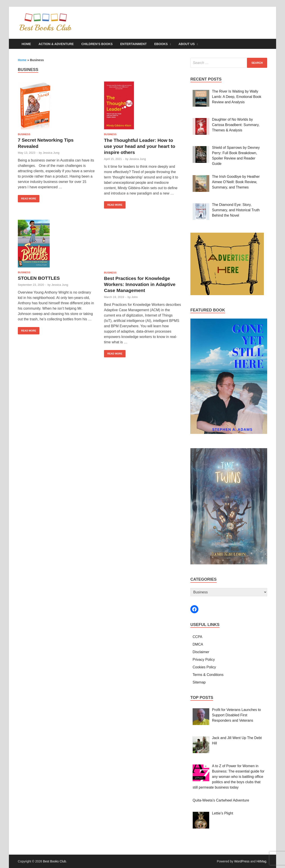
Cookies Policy (204, 667)
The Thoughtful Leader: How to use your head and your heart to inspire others (140, 146)
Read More (27, 197)
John (134, 297)
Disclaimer (201, 652)
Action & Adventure (56, 44)
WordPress (242, 861)
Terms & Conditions (208, 675)
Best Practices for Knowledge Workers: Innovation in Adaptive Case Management (140, 284)
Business (24, 134)
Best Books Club (55, 861)
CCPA (197, 637)
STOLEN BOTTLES (39, 278)
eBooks (161, 44)
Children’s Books (97, 44)
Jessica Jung (51, 153)
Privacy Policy (204, 660)
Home (26, 44)
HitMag (261, 861)
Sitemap (199, 682)
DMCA (198, 644)
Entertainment (133, 44)
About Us (186, 44)
